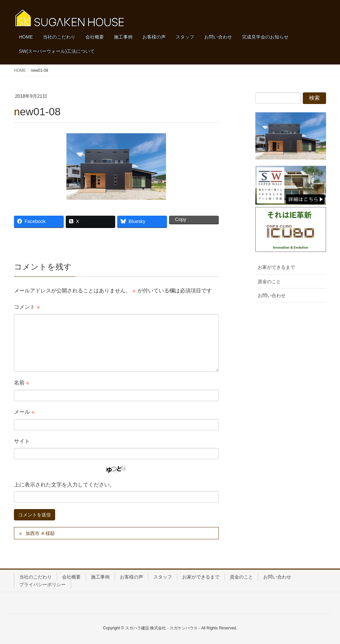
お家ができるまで (276, 267)
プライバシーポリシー (42, 585)
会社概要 (71, 577)
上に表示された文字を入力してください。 (64, 485)
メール (24, 412)
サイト (22, 441)
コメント (27, 307)
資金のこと (269, 281)
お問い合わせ (272, 295)
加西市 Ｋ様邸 (40, 533)
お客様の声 (131, 577)
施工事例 (100, 577)
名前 (22, 383)
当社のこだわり (36, 577)
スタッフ (163, 577)
